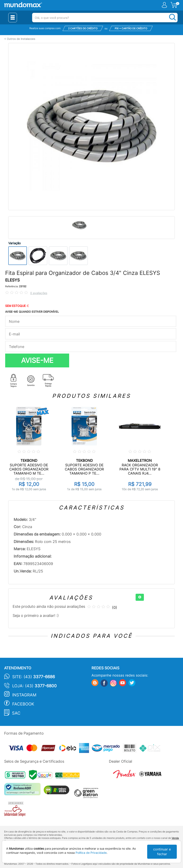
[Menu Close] (13, 18)
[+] (140, 597)
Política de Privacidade (91, 853)
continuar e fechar (162, 852)
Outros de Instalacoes (21, 39)
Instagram (24, 695)
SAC (16, 713)
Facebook (23, 704)
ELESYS (12, 280)
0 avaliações (39, 293)
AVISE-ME (37, 360)
